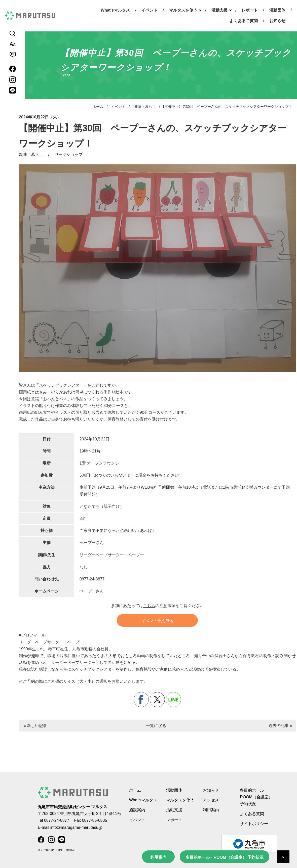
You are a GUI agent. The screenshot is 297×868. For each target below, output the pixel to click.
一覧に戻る (156, 726)
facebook (141, 700)
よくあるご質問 (244, 21)
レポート (250, 10)
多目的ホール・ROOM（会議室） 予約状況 (225, 857)
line (173, 700)
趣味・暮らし (145, 107)
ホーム (98, 107)
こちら (149, 606)
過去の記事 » (280, 726)
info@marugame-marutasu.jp (76, 827)
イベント (150, 10)
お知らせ (277, 21)
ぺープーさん (92, 591)
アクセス (211, 800)
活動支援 (219, 10)
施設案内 (137, 810)
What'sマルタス (115, 10)
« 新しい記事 (35, 726)
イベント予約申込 (157, 621)
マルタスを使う (183, 10)
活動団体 (277, 10)
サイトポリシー (254, 824)
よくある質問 (252, 814)
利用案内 (158, 857)
